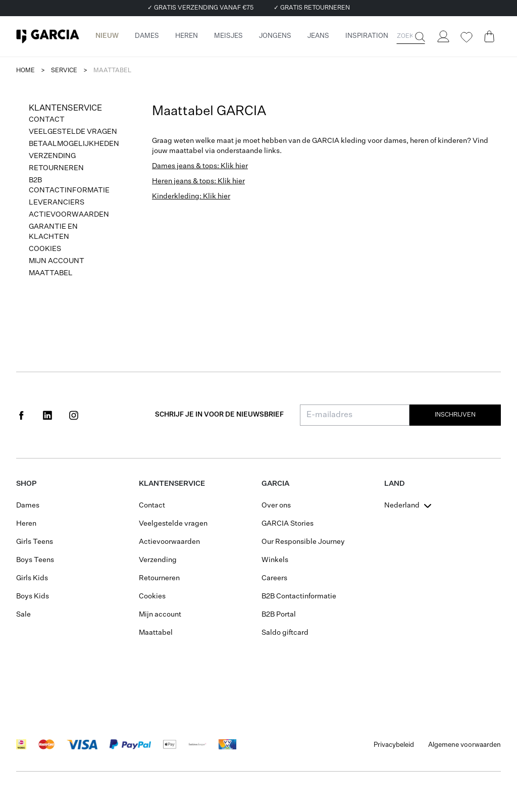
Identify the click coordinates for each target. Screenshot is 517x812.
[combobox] (409, 505)
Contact (47, 120)
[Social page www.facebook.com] (21, 415)
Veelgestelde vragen (73, 132)
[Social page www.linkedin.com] (47, 415)
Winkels (275, 560)
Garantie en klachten (53, 232)
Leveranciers (57, 202)
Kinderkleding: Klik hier (191, 196)
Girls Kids (32, 578)
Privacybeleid (394, 745)
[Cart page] (489, 36)
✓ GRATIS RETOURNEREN (312, 8)
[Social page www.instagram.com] (74, 415)
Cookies (45, 249)
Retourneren (56, 168)
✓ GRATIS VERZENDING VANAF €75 (200, 8)
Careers (274, 578)
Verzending (52, 156)
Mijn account (57, 261)
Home (25, 71)
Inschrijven (455, 415)
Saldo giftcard (285, 633)
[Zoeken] (419, 37)
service (64, 71)
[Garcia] (48, 36)
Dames (28, 505)
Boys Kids (33, 596)
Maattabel (51, 273)
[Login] (443, 36)
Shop (26, 484)
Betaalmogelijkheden (74, 144)
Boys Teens (35, 560)
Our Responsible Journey (303, 542)
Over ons (276, 505)
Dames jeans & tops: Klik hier (200, 166)
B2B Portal (279, 615)
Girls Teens (35, 542)
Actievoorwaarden (69, 215)
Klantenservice (172, 484)
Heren (26, 524)
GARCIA (275, 484)
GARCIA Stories (288, 524)
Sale (23, 615)
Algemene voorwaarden (464, 745)
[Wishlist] (466, 37)
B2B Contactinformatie (69, 185)
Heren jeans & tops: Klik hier (198, 181)
